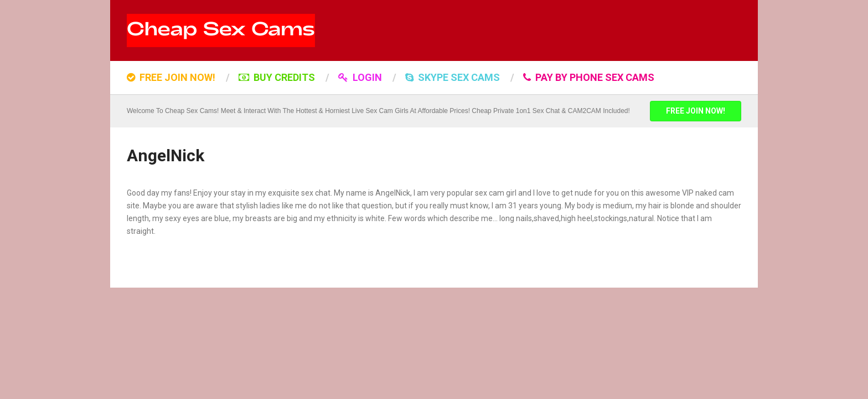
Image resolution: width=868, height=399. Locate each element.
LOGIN (360, 77)
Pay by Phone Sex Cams (589, 77)
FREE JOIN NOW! (171, 77)
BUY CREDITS (277, 77)
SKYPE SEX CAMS (453, 77)
